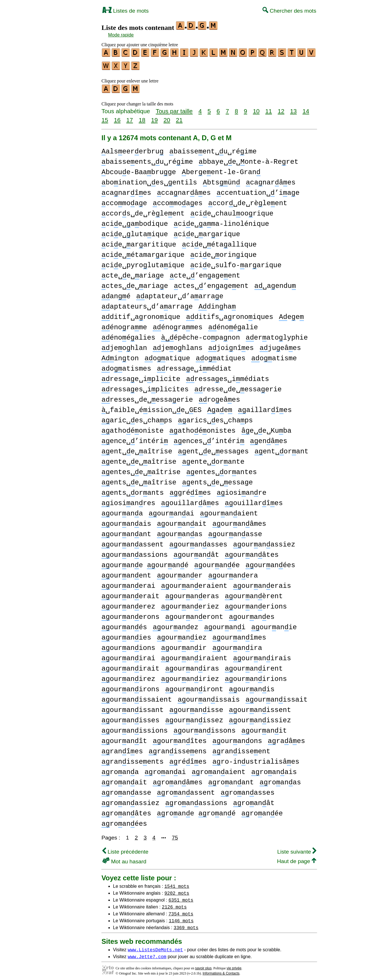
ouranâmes (239, 521)
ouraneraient (194, 583)
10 (256, 108)
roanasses (248, 790)
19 (155, 117)
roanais (274, 770)
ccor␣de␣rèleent (248, 201)
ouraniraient (194, 656)
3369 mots (186, 925)
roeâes (219, 397)
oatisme (274, 356)
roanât (254, 801)
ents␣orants (133, 490)
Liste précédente (125, 849)
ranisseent (241, 749)
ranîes (122, 749)
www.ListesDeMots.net (155, 947)
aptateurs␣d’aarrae (147, 304)
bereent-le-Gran (221, 170)
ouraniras (192, 666)
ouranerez (128, 604)
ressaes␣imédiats (228, 377)
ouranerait (131, 594)
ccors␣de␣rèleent (143, 211)
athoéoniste (133, 428)
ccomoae (124, 201)
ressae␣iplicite (141, 377)
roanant (231, 780)
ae (220, 408)
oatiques (221, 356)
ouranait (182, 521)
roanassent (186, 790)
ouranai (171, 511)
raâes (287, 739)
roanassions (196, 801)
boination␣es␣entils (149, 180)
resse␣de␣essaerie (238, 387)
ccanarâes (184, 190)
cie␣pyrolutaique (143, 263)
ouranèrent (254, 594)
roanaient (219, 770)
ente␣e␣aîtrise (139, 459)
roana (120, 770)
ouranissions (135, 728)
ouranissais (209, 697)
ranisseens (178, 749)
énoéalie (233, 325)
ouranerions (256, 604)
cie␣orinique (224, 252)
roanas (280, 780)
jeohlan (124, 345)
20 (167, 117)
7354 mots (181, 911)
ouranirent (254, 666)
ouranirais (262, 656)
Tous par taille (174, 108)
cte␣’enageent (205, 273)
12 (281, 108)
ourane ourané (145, 563)
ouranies (126, 635)
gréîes (190, 490)
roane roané (196, 811)
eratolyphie (277, 335)
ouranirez (128, 676)
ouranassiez (264, 542)
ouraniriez (190, 676)
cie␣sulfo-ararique (236, 263)
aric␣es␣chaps (137, 418)
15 (105, 117)
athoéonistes (202, 428)
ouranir (184, 645)
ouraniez (182, 635)
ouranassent (133, 542)
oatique (167, 356)
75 (175, 835)
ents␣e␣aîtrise (139, 480)
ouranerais (262, 583)
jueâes (280, 345)
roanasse (126, 790)
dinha (217, 304)
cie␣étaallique (219, 242)
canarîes (126, 190)
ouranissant (133, 707)
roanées (124, 821)
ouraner (180, 573)
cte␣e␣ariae (133, 273)
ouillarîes (254, 501)
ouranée (217, 563)
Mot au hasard (124, 859)
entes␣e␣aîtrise (141, 470)
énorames (178, 325)
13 (293, 108)
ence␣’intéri (135, 439)
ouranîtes (180, 739)
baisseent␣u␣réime (213, 149)
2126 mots (174, 904)
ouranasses (198, 542)
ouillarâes (190, 501)
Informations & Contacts (221, 971)
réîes (188, 759)
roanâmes (178, 780)
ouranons (237, 739)
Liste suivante (297, 849)
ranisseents (133, 759)
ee (291, 314)
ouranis (252, 687)
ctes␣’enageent (211, 283)
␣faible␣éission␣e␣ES (152, 408)
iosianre (242, 490)
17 (130, 117)
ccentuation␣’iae (258, 190)
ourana (122, 511)
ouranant (126, 532)
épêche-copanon (200, 335)
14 (306, 108)
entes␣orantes (222, 470)
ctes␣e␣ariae (135, 283)
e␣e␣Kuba (267, 428)
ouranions (128, 645)
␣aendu (275, 283)
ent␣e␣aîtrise (137, 449)
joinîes (231, 345)
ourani (225, 625)
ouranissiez (260, 718)
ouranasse (235, 532)
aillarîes (265, 408)
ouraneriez (190, 604)
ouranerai (128, 583)
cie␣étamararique (143, 252)
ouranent (126, 573)
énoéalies (128, 335)
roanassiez (131, 801)
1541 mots (177, 883)
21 (179, 117)
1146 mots (181, 918)
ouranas (180, 532)
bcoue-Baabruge (139, 170)
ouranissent (260, 707)
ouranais (126, 521)
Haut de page (297, 859)
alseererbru (133, 149)
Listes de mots (125, 11)
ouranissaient (137, 697)
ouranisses (131, 718)
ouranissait (277, 697)
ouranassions (135, 552)
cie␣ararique (207, 232)
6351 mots (181, 897)
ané (116, 294)
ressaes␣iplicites (145, 387)
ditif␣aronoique (141, 314)
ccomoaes (178, 201)
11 (269, 108)
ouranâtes (252, 552)
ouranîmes (239, 635)
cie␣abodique (135, 221)
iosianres (128, 501)
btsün (221, 180)
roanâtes (126, 811)
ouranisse (196, 707)
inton (120, 356)
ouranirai (128, 656)
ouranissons (204, 728)
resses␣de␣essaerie (147, 397)
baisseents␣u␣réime (147, 159)
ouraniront (194, 687)
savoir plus (203, 966)
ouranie (274, 625)
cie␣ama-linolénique (221, 221)
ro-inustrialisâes (256, 759)
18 (142, 117)
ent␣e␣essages (213, 449)
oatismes (126, 366)
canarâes (271, 180)
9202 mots (177, 890)
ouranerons (131, 614)
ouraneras (192, 594)
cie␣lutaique (135, 232)
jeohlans (178, 345)
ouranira (237, 645)
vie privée (234, 966)
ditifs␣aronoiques (230, 314)
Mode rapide (121, 35)
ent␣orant (281, 449)
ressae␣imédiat (194, 366)
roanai (165, 770)
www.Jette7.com (147, 954)
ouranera (233, 573)
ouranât (196, 552)
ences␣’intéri (209, 439)
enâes (269, 439)
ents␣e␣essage (217, 480)
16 (117, 117)
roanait (124, 780)
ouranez (175, 625)
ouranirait (131, 666)
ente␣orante (213, 459)
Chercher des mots (289, 11)
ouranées (270, 563)
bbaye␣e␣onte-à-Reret (249, 159)
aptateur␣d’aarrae (180, 294)
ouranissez (194, 718)
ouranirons (131, 687)
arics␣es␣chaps (215, 418)
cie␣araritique (139, 242)
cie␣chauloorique (232, 211)
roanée (262, 811)
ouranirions (256, 676)
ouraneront (194, 614)
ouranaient (229, 511)
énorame (124, 325)
